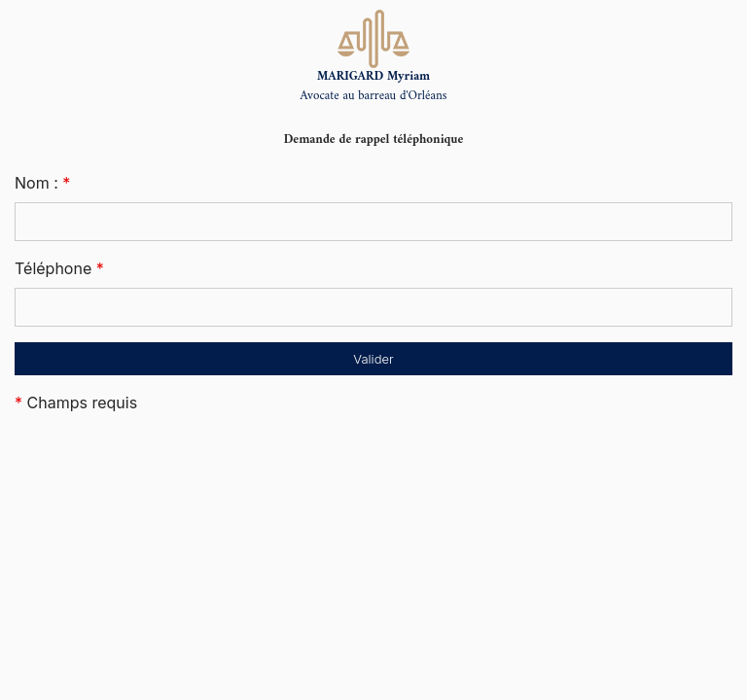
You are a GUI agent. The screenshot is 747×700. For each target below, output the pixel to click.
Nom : (42, 183)
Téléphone (59, 268)
